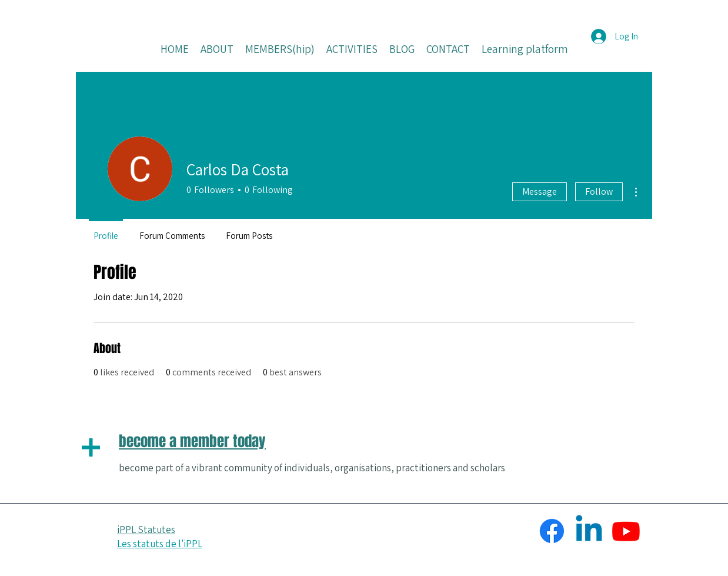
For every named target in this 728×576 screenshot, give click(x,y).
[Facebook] (552, 531)
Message (540, 192)
